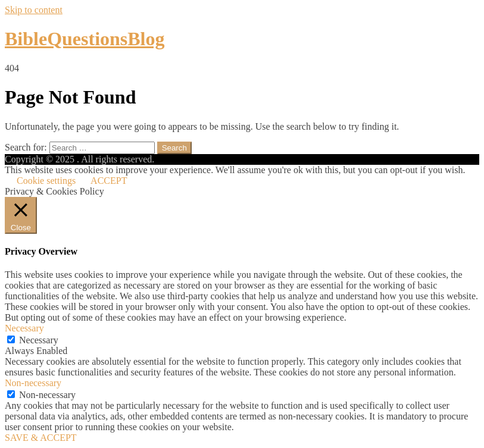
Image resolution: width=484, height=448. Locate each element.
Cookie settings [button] (46, 181)
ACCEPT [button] (109, 181)
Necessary (39, 340)
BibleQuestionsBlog (85, 39)
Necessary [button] (24, 328)
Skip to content (34, 10)
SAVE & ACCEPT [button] (41, 438)
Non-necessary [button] (33, 383)
